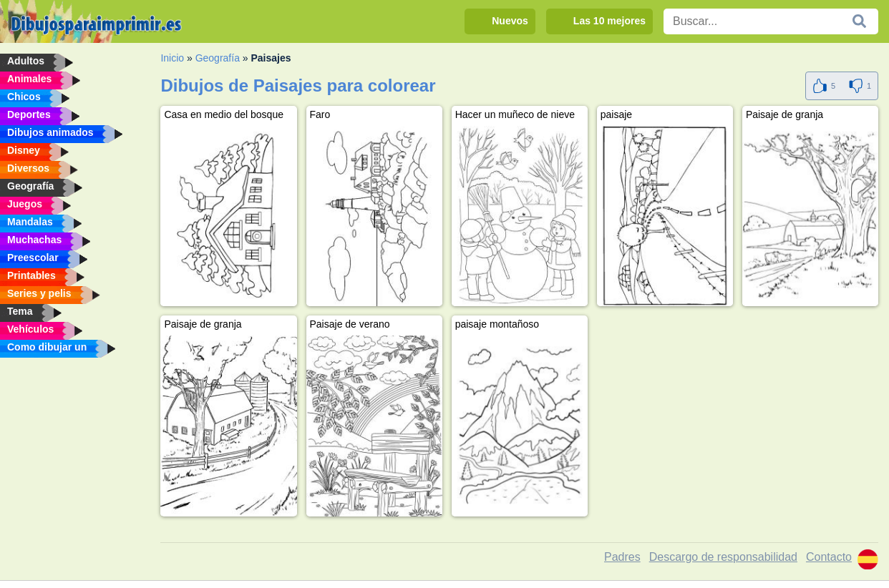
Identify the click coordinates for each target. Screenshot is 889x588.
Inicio (172, 58)
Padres (622, 557)
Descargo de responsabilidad (723, 557)
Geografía (218, 58)
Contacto (829, 557)
